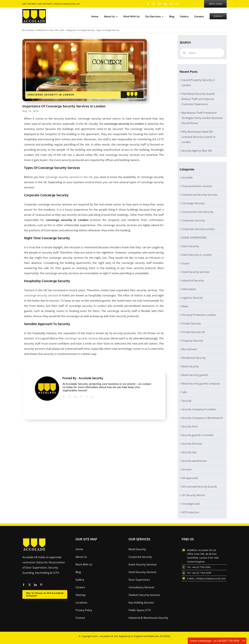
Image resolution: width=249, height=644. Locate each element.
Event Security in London (197, 255)
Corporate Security (193, 220)
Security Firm (190, 426)
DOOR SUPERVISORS (194, 238)
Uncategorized (191, 504)
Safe (184, 392)
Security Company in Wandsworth (202, 418)
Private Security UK (193, 332)
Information (189, 289)
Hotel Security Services (196, 272)
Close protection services (197, 186)
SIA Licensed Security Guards (199, 487)
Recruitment (189, 349)
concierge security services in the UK (69, 177)
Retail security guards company (201, 384)
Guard (185, 263)
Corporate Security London (198, 229)
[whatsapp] (177, 4)
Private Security (191, 323)
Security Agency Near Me (197, 151)
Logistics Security (192, 298)
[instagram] (160, 4)
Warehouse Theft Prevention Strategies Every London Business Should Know (202, 118)
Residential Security (194, 358)
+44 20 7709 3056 (201, 567)
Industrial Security (193, 281)
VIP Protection (190, 512)
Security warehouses (194, 461)
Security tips (189, 452)
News (185, 306)
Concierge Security (86, 30)
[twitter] (154, 4)
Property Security (192, 341)
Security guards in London (198, 435)
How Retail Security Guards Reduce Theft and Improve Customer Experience (198, 99)
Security (187, 401)
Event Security (190, 246)
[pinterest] (171, 4)
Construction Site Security (197, 212)
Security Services (192, 444)
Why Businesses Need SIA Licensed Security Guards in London (199, 137)
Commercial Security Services (200, 195)
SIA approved (190, 478)
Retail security (190, 366)
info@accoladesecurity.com (67, 4)
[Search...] (202, 53)
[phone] (93, 397)
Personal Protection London (199, 315)
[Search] (184, 53)
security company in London (199, 409)
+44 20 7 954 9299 (201, 573)
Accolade (30, 30)
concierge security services (41, 295)
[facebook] (148, 4)
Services (187, 469)
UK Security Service (193, 495)
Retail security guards (195, 375)
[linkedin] (165, 4)
